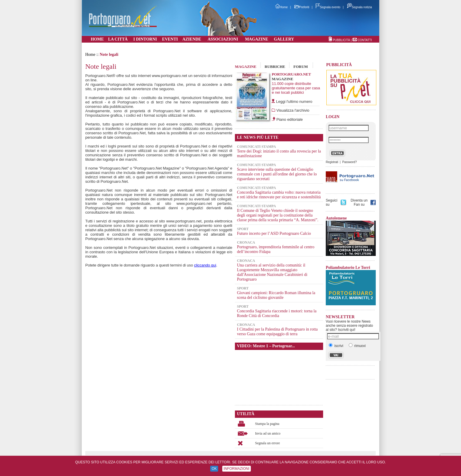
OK (214, 469)
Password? (349, 162)
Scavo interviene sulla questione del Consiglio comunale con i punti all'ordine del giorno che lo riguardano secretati (277, 174)
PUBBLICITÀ (341, 40)
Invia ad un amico (268, 433)
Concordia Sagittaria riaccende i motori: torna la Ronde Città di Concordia (277, 313)
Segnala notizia (359, 7)
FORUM (301, 67)
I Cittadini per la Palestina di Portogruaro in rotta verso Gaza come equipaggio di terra (277, 332)
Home (282, 7)
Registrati (332, 162)
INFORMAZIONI (237, 469)
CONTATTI (365, 40)
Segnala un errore (268, 443)
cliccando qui (205, 265)
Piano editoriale (289, 119)
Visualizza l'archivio (292, 110)
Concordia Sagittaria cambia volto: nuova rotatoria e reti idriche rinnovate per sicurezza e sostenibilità (279, 195)
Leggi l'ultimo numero (294, 102)
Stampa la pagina (267, 424)
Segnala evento (328, 7)
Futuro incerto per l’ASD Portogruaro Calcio (274, 233)
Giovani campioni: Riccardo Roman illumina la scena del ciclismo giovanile (276, 295)
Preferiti (302, 7)
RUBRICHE (275, 67)
